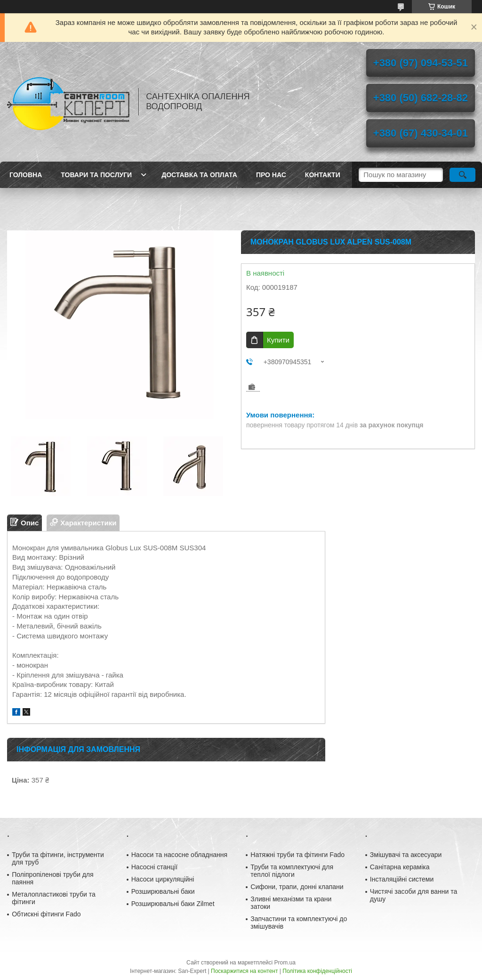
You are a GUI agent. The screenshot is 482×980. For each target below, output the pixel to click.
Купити (278, 340)
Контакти (323, 175)
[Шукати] (462, 175)
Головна (26, 175)
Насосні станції (154, 867)
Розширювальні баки (163, 891)
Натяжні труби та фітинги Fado (297, 855)
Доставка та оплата (199, 175)
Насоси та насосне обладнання (179, 855)
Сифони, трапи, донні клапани (297, 887)
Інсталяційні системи (402, 879)
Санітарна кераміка (400, 867)
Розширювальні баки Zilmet (173, 904)
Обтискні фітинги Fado (46, 914)
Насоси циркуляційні (163, 879)
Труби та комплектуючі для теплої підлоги (292, 871)
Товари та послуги (96, 175)
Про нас (271, 175)
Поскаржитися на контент (244, 971)
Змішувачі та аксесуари (406, 855)
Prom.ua (285, 963)
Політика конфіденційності (317, 971)
